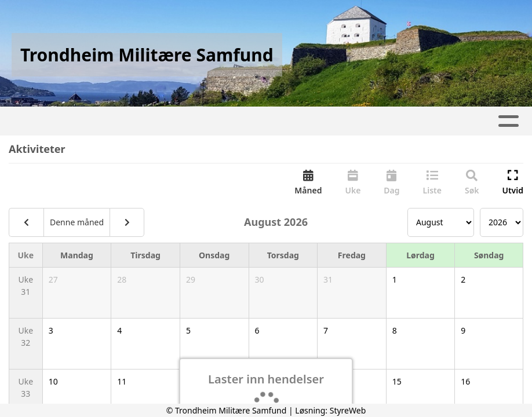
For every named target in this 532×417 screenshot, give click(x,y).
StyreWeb (348, 410)
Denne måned (77, 222)
